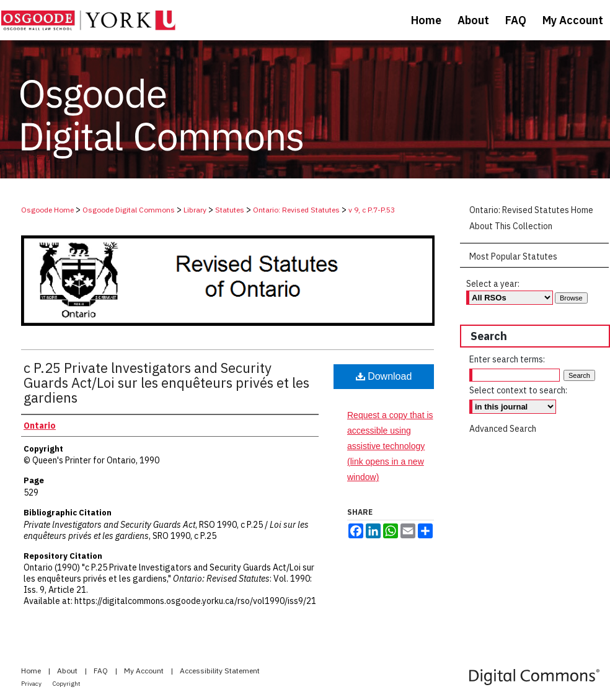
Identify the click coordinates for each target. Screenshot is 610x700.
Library (195, 210)
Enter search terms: (507, 359)
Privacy (32, 684)
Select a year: (493, 284)
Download (384, 376)
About (68, 671)
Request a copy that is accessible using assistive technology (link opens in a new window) (390, 446)
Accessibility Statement (220, 671)
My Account (145, 671)
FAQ (102, 671)
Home (32, 671)
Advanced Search (503, 429)
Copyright (67, 684)
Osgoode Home (47, 210)
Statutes (230, 210)
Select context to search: (518, 390)
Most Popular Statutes (513, 256)
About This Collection (511, 226)
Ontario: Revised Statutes (296, 210)
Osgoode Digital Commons (129, 210)
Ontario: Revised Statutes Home (531, 210)
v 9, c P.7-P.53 (372, 210)
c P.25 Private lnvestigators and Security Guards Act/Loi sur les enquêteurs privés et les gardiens (166, 383)
